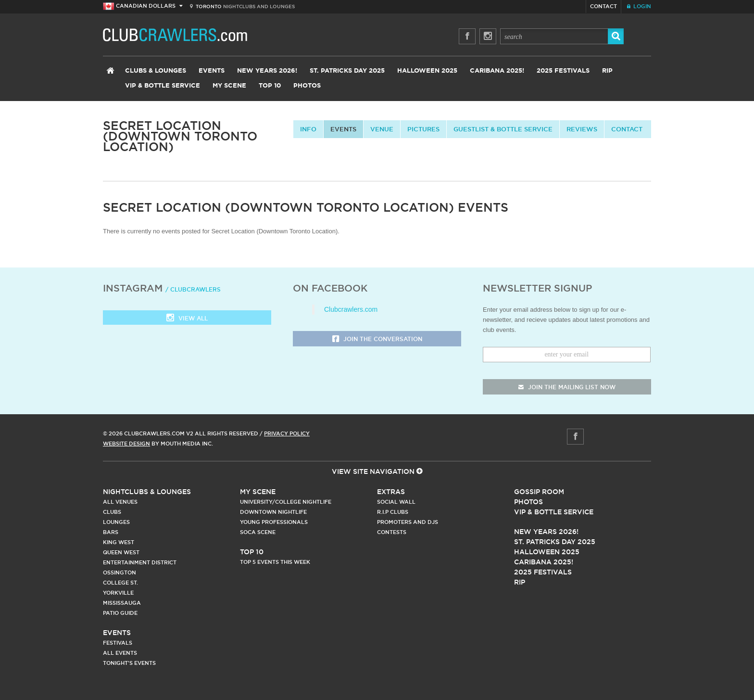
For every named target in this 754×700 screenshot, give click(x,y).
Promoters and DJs (408, 522)
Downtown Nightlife (273, 512)
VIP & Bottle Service (163, 86)
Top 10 (270, 86)
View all (187, 319)
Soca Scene (258, 532)
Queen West (121, 552)
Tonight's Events (129, 663)
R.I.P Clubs (393, 512)
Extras (391, 492)
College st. (120, 583)
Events (212, 71)
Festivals (118, 643)
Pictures (423, 129)
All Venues (120, 502)
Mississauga (122, 603)
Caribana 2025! (497, 71)
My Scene (229, 86)
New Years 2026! (267, 71)
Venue (382, 129)
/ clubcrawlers (193, 289)
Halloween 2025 (427, 71)
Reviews (582, 129)
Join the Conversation (377, 339)
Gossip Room (539, 492)
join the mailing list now (567, 387)
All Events (120, 653)
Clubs (112, 512)
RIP (607, 71)
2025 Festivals (563, 71)
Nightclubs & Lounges (147, 492)
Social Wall (396, 502)
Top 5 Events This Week (275, 562)
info (308, 129)
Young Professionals (274, 522)
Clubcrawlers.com (351, 309)
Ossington (119, 573)
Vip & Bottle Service (554, 512)
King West (119, 542)
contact (627, 129)
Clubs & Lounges (156, 71)
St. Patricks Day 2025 (347, 71)
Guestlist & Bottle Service (503, 129)
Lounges (116, 522)
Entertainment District (140, 562)
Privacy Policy (287, 433)
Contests (392, 532)
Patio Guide (120, 613)
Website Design (126, 444)
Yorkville (118, 593)
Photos (307, 86)
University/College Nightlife (286, 502)
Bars (111, 532)
